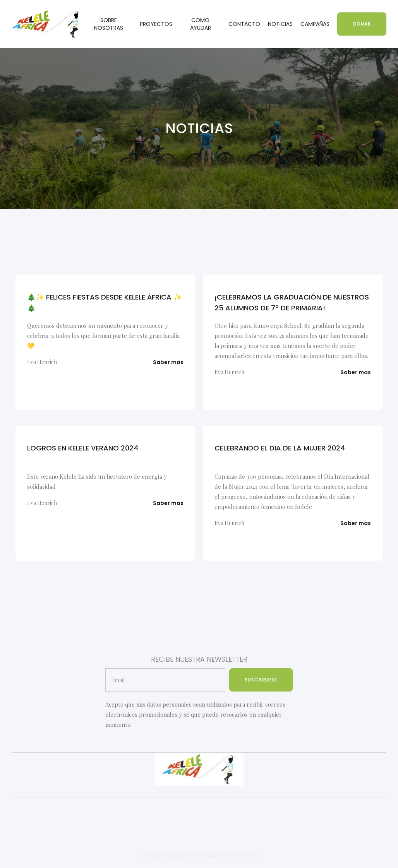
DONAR (362, 24)
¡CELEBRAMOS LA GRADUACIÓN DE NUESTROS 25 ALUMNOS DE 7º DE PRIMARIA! (292, 302)
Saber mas (168, 362)
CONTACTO (244, 24)
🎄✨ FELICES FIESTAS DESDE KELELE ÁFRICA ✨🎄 (105, 302)
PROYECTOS (156, 24)
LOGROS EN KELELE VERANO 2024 (83, 448)
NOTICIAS (280, 24)
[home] (46, 24)
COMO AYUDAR (201, 24)
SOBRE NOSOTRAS (109, 24)
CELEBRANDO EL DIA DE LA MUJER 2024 (280, 448)
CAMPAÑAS (315, 24)
